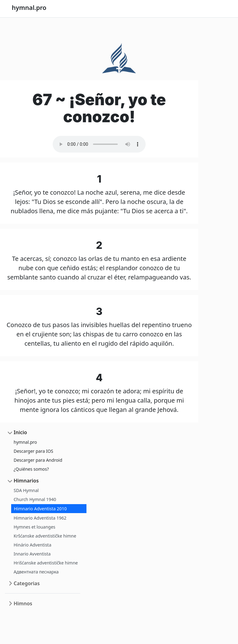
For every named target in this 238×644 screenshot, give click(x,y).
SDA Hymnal (26, 490)
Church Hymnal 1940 (35, 499)
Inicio (20, 432)
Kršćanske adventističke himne (45, 536)
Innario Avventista (32, 554)
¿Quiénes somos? (31, 469)
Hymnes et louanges (35, 527)
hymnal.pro (25, 442)
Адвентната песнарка (36, 572)
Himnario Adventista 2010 (40, 509)
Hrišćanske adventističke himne (46, 563)
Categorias (27, 583)
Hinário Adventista (33, 545)
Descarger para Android (38, 460)
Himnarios (26, 481)
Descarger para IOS (33, 451)
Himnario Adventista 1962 (40, 518)
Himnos (23, 603)
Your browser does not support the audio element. (99, 144)
